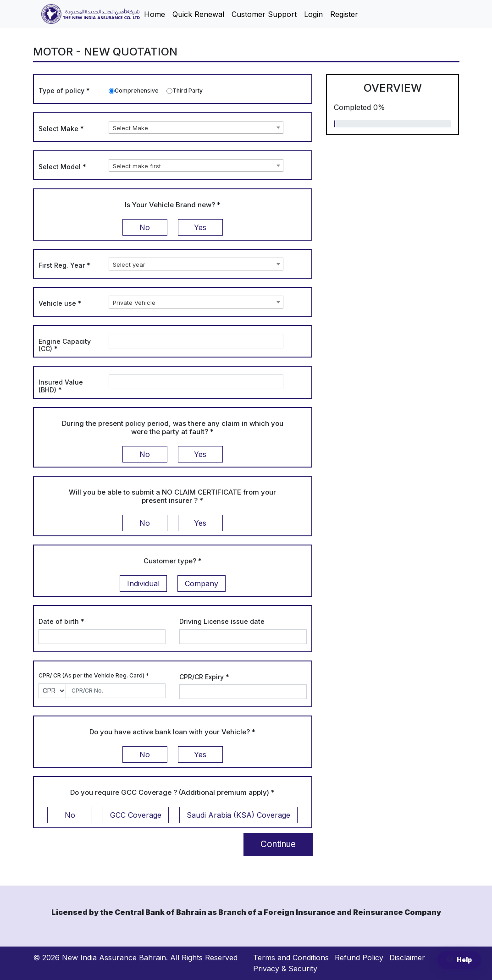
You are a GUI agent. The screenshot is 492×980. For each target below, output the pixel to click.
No (145, 227)
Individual (143, 584)
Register (344, 14)
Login (313, 14)
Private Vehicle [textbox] (134, 303)
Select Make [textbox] (130, 128)
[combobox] (196, 127)
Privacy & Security (285, 969)
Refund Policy (359, 958)
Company (202, 584)
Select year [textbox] (129, 264)
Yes (200, 227)
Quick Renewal (198, 14)
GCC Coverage (136, 815)
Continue (278, 844)
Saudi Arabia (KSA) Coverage (238, 815)
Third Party (188, 91)
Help (459, 960)
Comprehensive (137, 91)
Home (155, 14)
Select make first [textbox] (137, 166)
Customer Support (264, 14)
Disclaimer (407, 958)
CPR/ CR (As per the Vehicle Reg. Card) (94, 675)
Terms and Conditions (291, 958)
